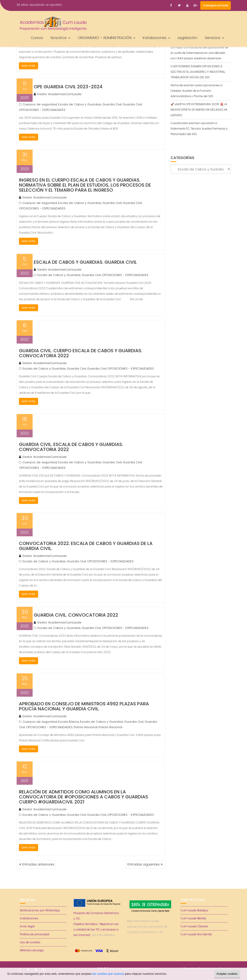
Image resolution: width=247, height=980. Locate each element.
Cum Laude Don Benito (196, 934)
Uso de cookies (30, 942)
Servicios (213, 38)
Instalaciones (155, 38)
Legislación (187, 38)
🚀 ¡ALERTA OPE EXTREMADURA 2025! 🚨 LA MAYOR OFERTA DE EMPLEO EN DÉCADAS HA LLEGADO (199, 110)
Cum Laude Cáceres (194, 926)
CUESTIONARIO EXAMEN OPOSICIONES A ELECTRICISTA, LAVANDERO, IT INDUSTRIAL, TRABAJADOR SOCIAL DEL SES (198, 72)
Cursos (37, 38)
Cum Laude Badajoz (194, 910)
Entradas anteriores (38, 864)
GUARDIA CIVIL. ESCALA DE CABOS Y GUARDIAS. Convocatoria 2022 (71, 447)
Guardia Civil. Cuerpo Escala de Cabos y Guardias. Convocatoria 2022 (81, 353)
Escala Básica (69, 722)
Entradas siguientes (144, 864)
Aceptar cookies (227, 974)
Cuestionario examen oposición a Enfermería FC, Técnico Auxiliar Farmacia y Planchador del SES (199, 129)
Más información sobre (147, 927)
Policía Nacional (86, 727)
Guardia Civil (112, 104)
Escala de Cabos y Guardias (80, 104)
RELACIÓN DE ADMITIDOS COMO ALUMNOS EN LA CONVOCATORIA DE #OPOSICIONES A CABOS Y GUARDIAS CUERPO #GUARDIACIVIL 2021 (83, 797)
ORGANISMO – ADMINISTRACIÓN (105, 38)
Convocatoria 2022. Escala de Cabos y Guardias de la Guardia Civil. (86, 546)
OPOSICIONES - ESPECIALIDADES (42, 110)
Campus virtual (216, 5)
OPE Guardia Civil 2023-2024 (68, 87)
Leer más (29, 66)
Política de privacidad (35, 934)
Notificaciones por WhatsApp (40, 910)
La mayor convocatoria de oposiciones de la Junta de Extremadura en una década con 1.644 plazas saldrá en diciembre (199, 53)
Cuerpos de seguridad (40, 104)
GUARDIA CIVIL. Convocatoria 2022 (76, 615)
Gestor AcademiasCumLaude (58, 94)
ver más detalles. (103, 935)
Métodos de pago (32, 950)
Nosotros (59, 38)
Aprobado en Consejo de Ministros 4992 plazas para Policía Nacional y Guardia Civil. (84, 706)
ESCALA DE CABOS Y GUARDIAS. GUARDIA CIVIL (85, 262)
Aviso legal (27, 926)
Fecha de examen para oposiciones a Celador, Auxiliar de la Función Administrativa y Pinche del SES (196, 91)
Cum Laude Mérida (193, 918)
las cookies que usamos (108, 974)
